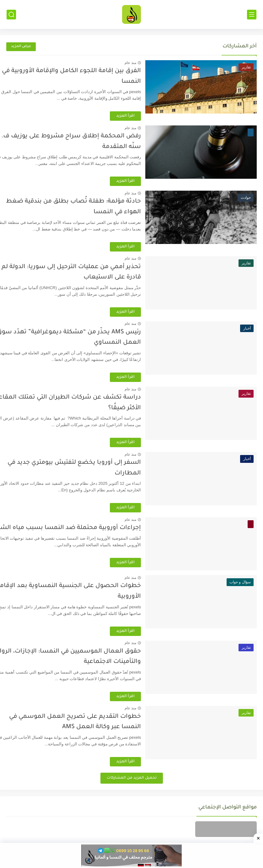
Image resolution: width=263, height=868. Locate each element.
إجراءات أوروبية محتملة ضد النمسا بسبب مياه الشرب (83, 528)
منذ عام (147, 63)
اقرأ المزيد (142, 116)
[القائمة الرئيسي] (252, 15)
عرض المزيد (21, 47)
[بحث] (11, 15)
